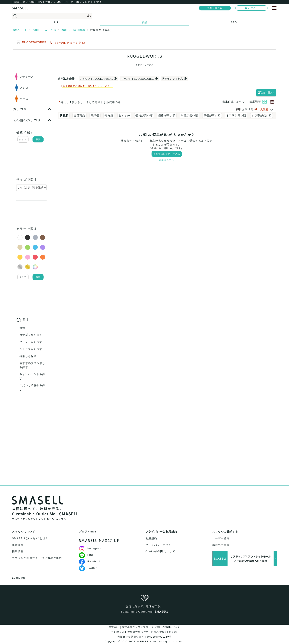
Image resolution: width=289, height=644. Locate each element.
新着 (22, 328)
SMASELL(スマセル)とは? (30, 538)
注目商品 (79, 115)
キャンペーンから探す (32, 376)
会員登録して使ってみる (167, 154)
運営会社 (18, 545)
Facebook (90, 561)
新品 (145, 22)
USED (233, 22)
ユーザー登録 (221, 538)
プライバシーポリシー (160, 545)
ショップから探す (31, 349)
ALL (56, 22)
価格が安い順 (144, 115)
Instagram (90, 548)
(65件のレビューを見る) (70, 43)
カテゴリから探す (31, 335)
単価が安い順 (189, 115)
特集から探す (28, 356)
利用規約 (151, 538)
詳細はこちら (167, 160)
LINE (87, 555)
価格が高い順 (167, 115)
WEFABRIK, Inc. (148, 642)
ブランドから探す (31, 342)
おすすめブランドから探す (32, 365)
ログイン (251, 8)
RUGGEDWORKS (34, 42)
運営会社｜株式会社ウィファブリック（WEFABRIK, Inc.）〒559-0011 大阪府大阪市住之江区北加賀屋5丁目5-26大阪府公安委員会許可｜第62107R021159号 (145, 632)
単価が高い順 (212, 115)
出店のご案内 (221, 545)
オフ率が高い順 (236, 115)
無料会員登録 (215, 8)
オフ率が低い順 (262, 115)
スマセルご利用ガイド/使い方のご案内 (37, 558)
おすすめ (124, 115)
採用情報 (18, 551)
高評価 (95, 115)
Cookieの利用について (160, 551)
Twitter (88, 568)
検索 (38, 139)
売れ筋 (109, 115)
